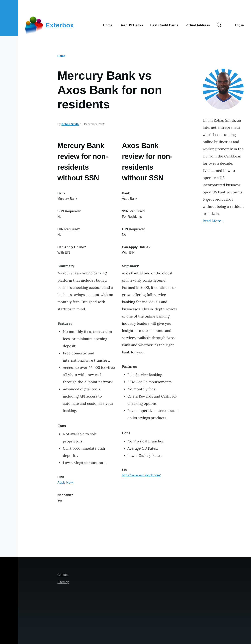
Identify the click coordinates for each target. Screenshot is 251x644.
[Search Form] (219, 25)
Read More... (213, 221)
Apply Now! (66, 482)
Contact (63, 575)
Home (61, 56)
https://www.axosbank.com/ (141, 475)
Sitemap (63, 582)
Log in (239, 25)
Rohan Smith (70, 124)
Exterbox (60, 25)
